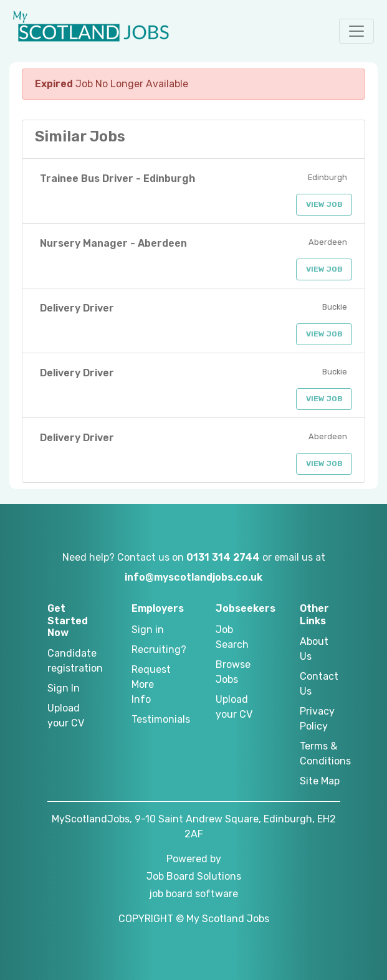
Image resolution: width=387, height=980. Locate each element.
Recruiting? (152, 649)
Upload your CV (66, 716)
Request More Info (151, 684)
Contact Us (319, 684)
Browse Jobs (233, 672)
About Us (314, 649)
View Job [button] (324, 204)
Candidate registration (68, 661)
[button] (356, 31)
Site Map (320, 781)
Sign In (64, 688)
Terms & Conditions (320, 754)
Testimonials (152, 719)
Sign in (148, 630)
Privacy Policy (317, 719)
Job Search (232, 637)
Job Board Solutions (194, 876)
